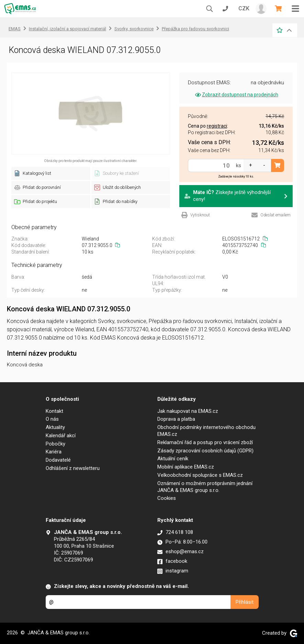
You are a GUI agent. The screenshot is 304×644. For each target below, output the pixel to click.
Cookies (167, 498)
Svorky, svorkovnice (134, 29)
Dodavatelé (58, 460)
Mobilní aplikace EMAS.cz (186, 467)
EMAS (15, 29)
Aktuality (55, 427)
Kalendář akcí (61, 436)
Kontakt (54, 411)
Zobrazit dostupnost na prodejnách (236, 95)
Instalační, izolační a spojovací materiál (67, 29)
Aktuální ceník (173, 459)
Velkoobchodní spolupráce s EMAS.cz (200, 475)
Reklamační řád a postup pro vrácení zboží (205, 442)
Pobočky (55, 444)
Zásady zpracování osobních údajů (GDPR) (205, 451)
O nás (52, 419)
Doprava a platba (176, 419)
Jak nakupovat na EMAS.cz (188, 411)
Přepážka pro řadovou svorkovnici (195, 29)
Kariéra (54, 452)
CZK (244, 8)
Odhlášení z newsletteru (73, 468)
